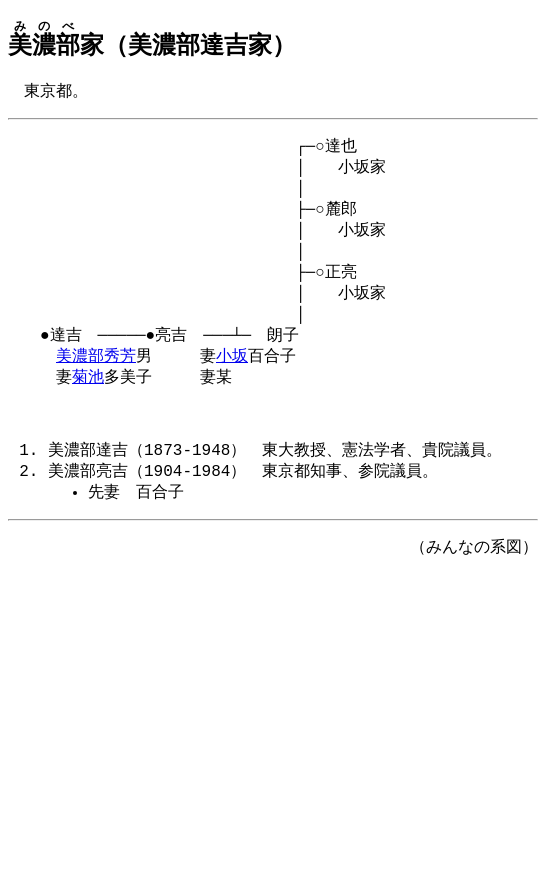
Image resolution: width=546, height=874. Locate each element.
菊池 (88, 402)
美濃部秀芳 (96, 379)
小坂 (232, 379)
